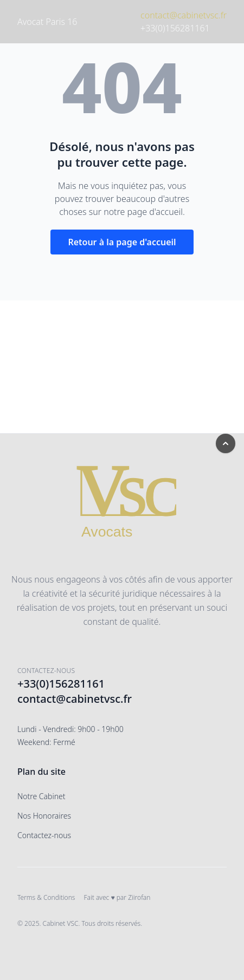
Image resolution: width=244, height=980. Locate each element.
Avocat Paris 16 (47, 22)
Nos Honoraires (44, 816)
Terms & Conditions (46, 897)
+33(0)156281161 (175, 28)
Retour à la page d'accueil (122, 242)
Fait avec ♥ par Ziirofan (117, 897)
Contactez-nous (44, 835)
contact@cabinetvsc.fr (184, 15)
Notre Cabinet (41, 796)
